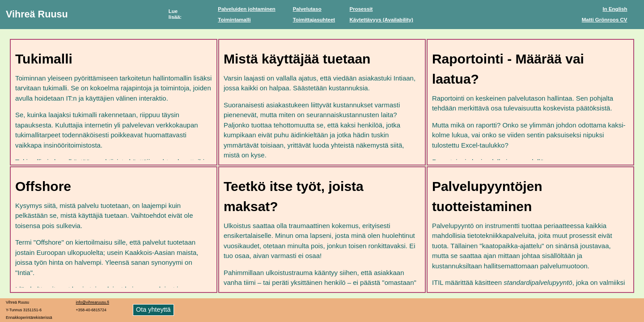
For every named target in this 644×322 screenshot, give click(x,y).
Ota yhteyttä (153, 309)
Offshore (43, 186)
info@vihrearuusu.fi (93, 302)
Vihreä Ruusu (37, 14)
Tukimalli (44, 59)
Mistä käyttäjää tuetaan (297, 59)
